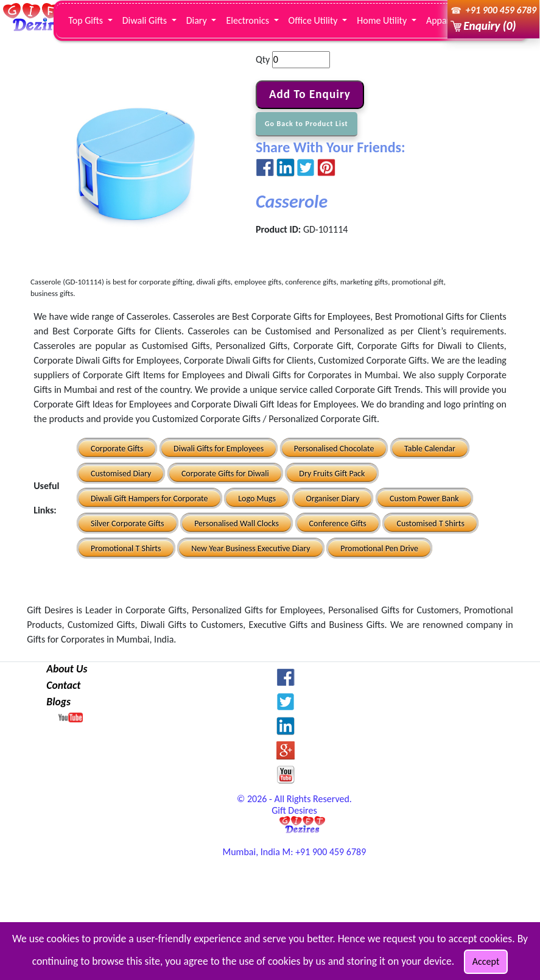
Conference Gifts (338, 523)
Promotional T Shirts (126, 548)
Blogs (58, 702)
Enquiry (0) (489, 26)
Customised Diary (121, 474)
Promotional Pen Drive (379, 548)
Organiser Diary (333, 499)
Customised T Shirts (430, 523)
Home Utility (383, 20)
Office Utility (314, 20)
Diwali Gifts (146, 20)
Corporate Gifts (117, 449)
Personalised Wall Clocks (237, 523)
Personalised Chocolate (334, 449)
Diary (198, 20)
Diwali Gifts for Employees (219, 449)
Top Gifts (86, 20)
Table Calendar (430, 449)
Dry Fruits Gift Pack (332, 474)
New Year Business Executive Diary (251, 548)
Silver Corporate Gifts (128, 523)
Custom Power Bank (424, 499)
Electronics (248, 20)
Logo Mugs (257, 499)
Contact (63, 685)
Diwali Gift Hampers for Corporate (149, 499)
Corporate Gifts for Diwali (225, 474)
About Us (67, 669)
